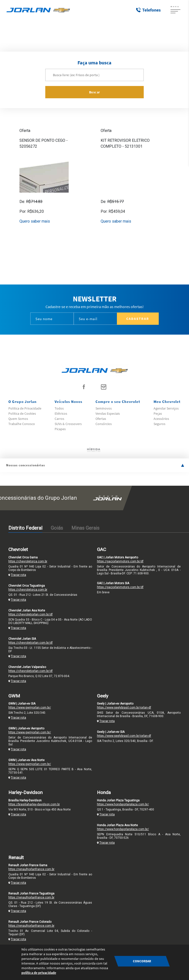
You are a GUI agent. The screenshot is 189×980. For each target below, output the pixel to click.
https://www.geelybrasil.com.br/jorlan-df (124, 708)
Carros (59, 419)
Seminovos (104, 408)
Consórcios (104, 424)
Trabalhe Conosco (22, 424)
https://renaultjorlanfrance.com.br (31, 869)
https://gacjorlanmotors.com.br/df (120, 561)
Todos (59, 408)
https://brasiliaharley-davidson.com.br (34, 804)
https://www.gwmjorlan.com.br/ (30, 708)
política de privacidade (39, 973)
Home (85, 34)
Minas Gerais (85, 528)
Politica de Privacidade (25, 408)
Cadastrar (138, 319)
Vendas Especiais (108, 413)
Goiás (57, 528)
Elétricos (61, 413)
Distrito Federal (25, 528)
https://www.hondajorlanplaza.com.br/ (123, 804)
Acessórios (101, 34)
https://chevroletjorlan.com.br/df (31, 614)
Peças (158, 413)
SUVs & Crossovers (68, 424)
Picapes (60, 429)
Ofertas (101, 419)
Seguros (159, 424)
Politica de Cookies (22, 413)
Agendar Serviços (166, 408)
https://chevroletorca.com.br (28, 561)
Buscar (95, 92)
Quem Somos (18, 419)
